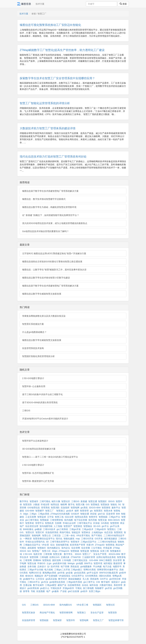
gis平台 (105, 526)
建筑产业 (62, 585)
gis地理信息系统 (57, 582)
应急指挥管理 (29, 620)
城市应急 (94, 585)
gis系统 (84, 508)
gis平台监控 (93, 573)
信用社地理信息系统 (106, 557)
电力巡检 (49, 570)
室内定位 (66, 548)
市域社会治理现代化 (35, 542)
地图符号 (117, 566)
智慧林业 (86, 532)
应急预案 (41, 591)
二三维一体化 (69, 535)
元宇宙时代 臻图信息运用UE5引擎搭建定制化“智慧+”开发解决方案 (54, 253)
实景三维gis (95, 591)
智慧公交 (46, 535)
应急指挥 (65, 508)
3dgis (26, 514)
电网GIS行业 (35, 573)
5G (120, 504)
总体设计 (42, 566)
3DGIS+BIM (95, 508)
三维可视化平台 (84, 523)
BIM (118, 514)
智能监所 (76, 532)
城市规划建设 (111, 539)
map (78, 539)
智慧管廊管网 (66, 613)
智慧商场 (110, 545)
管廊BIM (37, 560)
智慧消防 (55, 508)
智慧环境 (98, 563)
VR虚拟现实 (64, 576)
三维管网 (27, 560)
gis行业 (101, 514)
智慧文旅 (102, 520)
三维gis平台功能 (35, 570)
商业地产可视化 (47, 613)
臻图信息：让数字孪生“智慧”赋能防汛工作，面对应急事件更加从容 (54, 270)
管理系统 (45, 508)
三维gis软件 (100, 529)
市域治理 (45, 504)
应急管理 (111, 514)
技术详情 (55, 566)
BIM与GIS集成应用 (109, 573)
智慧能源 (44, 520)
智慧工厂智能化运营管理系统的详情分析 (45, 103)
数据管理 (118, 563)
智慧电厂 (36, 551)
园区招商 (57, 560)
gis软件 (84, 591)
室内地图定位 (54, 548)
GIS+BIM (30, 511)
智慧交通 (93, 501)
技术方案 (40, 4)
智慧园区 (102, 501)
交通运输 (27, 585)
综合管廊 (86, 548)
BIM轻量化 (28, 529)
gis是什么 (45, 588)
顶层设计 (115, 582)
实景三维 (104, 551)
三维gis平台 (114, 517)
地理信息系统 (81, 517)
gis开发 (108, 588)
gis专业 (45, 582)
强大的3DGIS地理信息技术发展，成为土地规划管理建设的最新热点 (55, 223)
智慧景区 (98, 511)
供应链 (93, 514)
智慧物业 (88, 526)
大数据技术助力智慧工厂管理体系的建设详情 (48, 128)
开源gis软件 (68, 588)
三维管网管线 (56, 520)
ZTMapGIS (64, 551)
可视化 (79, 588)
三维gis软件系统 (74, 582)
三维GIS (26, 411)
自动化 (85, 585)
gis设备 (69, 573)
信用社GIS (54, 557)
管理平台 (40, 523)
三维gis (33, 514)
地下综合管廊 (81, 520)
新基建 (84, 501)
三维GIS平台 (34, 582)
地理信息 (55, 504)
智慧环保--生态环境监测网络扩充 (38, 473)
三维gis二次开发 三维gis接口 (68, 570)
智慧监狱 (42, 517)
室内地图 (69, 520)
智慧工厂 (50, 511)
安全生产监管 (97, 613)
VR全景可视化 (83, 535)
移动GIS (29, 576)
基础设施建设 (75, 579)
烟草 (77, 511)
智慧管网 (34, 557)
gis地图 (80, 563)
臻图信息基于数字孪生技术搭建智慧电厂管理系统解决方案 (50, 191)
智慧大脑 (80, 504)
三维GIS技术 (49, 529)
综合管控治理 (32, 526)
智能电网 (36, 535)
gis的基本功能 (60, 563)
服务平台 (116, 508)
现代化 (59, 539)
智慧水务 (108, 511)
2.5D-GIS (28, 554)
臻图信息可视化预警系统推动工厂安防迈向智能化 (50, 25)
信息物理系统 (74, 585)
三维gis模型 (51, 585)
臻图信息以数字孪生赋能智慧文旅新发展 (42, 294)
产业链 (63, 591)
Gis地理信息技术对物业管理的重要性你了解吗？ (45, 231)
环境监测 (107, 548)
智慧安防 (27, 504)
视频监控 (39, 576)
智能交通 (85, 514)
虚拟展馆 (32, 548)
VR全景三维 (82, 605)
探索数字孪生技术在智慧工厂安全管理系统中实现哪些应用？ (57, 78)
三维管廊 (48, 554)
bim (29, 551)
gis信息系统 (80, 573)
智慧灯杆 (40, 532)
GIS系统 (105, 523)
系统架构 (94, 579)
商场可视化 (65, 532)
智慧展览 (78, 526)
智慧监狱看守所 (116, 620)
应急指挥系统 (52, 532)
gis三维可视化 (32, 520)
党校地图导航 (62, 545)
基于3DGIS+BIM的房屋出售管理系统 (40, 402)
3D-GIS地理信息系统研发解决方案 (39, 449)
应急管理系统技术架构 (33, 348)
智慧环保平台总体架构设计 (35, 441)
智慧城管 (57, 620)
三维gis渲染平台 (88, 542)
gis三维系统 (62, 529)
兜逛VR (90, 545)
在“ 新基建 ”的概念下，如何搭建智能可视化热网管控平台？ (51, 215)
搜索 (123, 4)
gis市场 (61, 573)
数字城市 (106, 582)
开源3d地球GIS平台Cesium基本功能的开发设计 (45, 419)
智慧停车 (93, 517)
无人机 (86, 579)
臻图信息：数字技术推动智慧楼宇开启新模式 (44, 199)
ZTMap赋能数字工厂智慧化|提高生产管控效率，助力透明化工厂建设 (62, 50)
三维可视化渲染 (80, 560)
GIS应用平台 (78, 576)
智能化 (114, 504)
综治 (52, 545)
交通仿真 (65, 557)
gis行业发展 (73, 591)
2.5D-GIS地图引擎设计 (33, 378)
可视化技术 (56, 588)
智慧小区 (46, 551)
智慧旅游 (105, 504)
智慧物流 (95, 504)
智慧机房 (49, 523)
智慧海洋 (75, 542)
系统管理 (118, 585)
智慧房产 (68, 526)
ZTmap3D (100, 545)
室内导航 (93, 520)
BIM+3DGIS (114, 520)
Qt (48, 566)
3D (47, 542)
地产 (48, 591)
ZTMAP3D (76, 557)
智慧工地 (59, 517)
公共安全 (40, 579)
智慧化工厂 (98, 620)
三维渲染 (56, 535)
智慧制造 (47, 560)
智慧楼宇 (40, 511)
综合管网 (76, 548)
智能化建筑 (69, 539)
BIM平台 (88, 563)
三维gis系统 (44, 514)
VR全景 (45, 545)
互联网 (58, 523)
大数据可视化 (106, 585)
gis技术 (70, 511)
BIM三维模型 (106, 560)
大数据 (36, 504)
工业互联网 (31, 517)
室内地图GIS (66, 605)
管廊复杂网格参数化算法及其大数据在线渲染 (44, 316)
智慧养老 (30, 523)
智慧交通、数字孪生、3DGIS (67, 554)
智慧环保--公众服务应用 (34, 386)
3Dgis (55, 551)
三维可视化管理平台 (60, 542)
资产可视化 (97, 535)
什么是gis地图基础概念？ (34, 332)
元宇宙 (50, 517)
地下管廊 (65, 566)
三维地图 (44, 557)
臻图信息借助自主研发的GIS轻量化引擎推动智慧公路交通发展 (52, 262)
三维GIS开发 (87, 539)
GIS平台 (104, 579)
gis (91, 511)
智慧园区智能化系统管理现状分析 (38, 356)
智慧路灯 (42, 548)
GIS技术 (75, 514)
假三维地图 (88, 588)
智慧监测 (85, 551)
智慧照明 (115, 523)
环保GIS (41, 563)
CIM (98, 582)
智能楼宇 (99, 588)
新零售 (26, 591)
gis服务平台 (29, 579)
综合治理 (69, 517)
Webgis (71, 563)
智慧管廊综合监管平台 (44, 539)
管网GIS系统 (90, 570)
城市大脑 (56, 501)
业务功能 (32, 566)
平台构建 (97, 566)
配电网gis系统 (49, 573)
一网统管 (27, 539)
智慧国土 (112, 529)
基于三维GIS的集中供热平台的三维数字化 (42, 394)
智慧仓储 (32, 563)
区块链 (96, 523)
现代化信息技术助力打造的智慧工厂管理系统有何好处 (53, 157)
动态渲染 (108, 532)
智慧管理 (84, 511)
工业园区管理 (88, 557)
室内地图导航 (46, 526)
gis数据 (38, 529)
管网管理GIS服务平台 (108, 570)
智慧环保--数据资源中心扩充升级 (38, 481)
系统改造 (75, 566)
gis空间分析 (115, 579)
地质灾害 (38, 554)
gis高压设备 (51, 579)
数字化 (71, 504)
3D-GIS (97, 526)
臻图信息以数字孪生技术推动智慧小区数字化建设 (46, 278)
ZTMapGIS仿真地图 (60, 514)
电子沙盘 (107, 566)
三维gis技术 (88, 529)
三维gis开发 (75, 529)
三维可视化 (45, 501)
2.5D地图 (67, 560)
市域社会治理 (69, 523)
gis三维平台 (89, 582)
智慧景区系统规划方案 (33, 324)
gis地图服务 (86, 566)
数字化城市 (38, 585)
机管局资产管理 (77, 545)
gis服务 (55, 591)
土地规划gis (97, 532)
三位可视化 (96, 548)
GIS (88, 504)
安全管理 (117, 560)
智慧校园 (103, 517)
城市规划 (108, 563)
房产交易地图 (51, 576)
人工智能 (58, 526)
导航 (33, 591)
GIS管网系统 (91, 576)
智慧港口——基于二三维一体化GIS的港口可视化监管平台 (50, 457)
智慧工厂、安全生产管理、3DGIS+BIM (101, 554)
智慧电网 (75, 508)
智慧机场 (95, 551)
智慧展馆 (106, 508)
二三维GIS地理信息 (107, 542)
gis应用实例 (33, 588)
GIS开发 (99, 539)
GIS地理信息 (34, 508)
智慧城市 (34, 501)
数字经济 (63, 579)
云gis (49, 563)
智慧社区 (66, 501)
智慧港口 (61, 511)
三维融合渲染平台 (32, 545)
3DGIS (111, 501)
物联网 (64, 504)
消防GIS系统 (105, 576)
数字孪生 (24, 501)
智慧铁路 (75, 551)
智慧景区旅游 (29, 613)
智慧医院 (118, 532)
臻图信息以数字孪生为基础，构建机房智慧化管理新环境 (49, 207)
